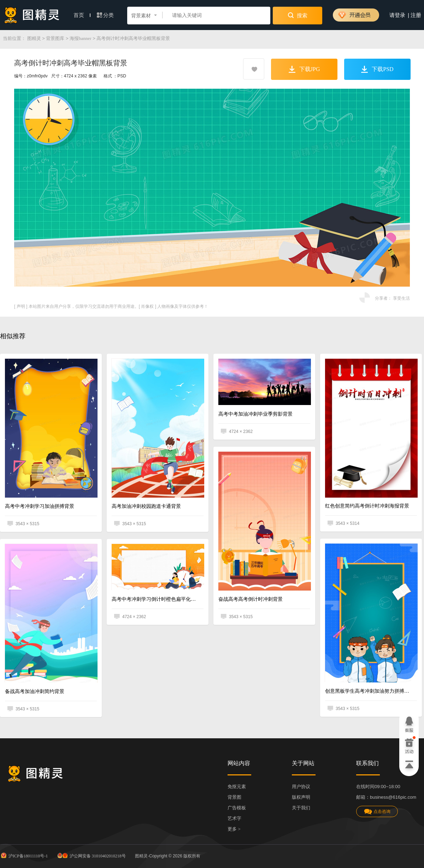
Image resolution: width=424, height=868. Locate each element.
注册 (416, 15)
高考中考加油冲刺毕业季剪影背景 (255, 414)
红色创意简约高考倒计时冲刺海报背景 (367, 506)
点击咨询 (377, 812)
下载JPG (304, 69)
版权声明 (301, 797)
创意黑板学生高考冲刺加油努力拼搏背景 (368, 691)
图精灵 (34, 38)
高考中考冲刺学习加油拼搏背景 (40, 506)
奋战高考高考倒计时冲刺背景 (251, 599)
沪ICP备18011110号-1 (24, 855)
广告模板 (237, 808)
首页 (82, 15)
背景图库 (55, 38)
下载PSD (377, 69)
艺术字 (234, 818)
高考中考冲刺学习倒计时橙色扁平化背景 (155, 599)
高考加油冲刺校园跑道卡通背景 (146, 506)
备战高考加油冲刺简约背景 (35, 691)
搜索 (298, 15)
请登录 (397, 15)
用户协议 (301, 787)
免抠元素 (237, 787)
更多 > (234, 829)
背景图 (234, 797)
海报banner (80, 38)
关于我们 (301, 808)
